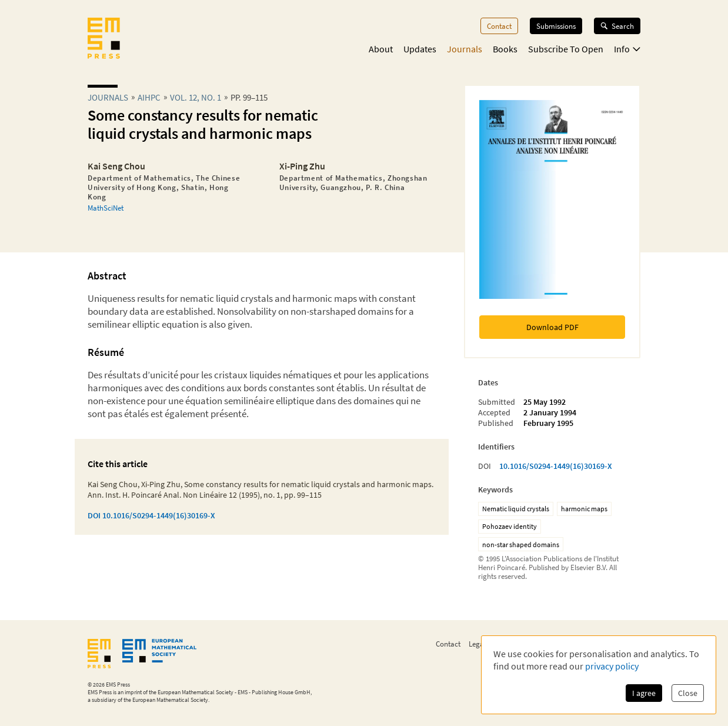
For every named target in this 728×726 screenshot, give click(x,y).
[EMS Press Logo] (104, 39)
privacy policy (612, 666)
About (381, 49)
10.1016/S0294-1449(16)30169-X (556, 466)
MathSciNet (106, 208)
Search (617, 26)
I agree (644, 693)
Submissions (556, 26)
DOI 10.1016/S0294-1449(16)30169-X (151, 515)
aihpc (149, 97)
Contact (499, 26)
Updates (420, 49)
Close (688, 693)
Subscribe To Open (566, 49)
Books (505, 49)
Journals (465, 49)
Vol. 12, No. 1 (196, 97)
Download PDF (552, 327)
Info (627, 49)
